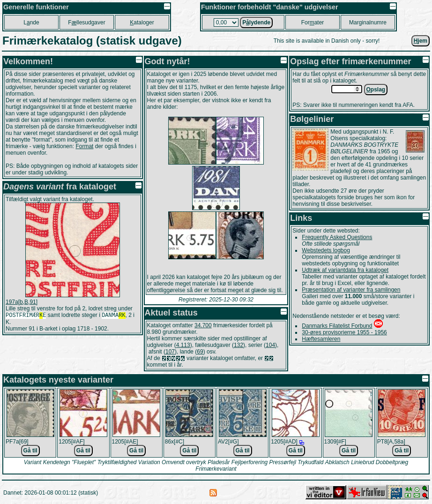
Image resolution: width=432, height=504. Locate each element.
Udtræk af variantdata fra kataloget (345, 270)
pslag (376, 90)
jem (421, 41)
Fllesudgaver (86, 23)
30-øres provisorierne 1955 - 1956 (344, 332)
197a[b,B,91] (22, 302)
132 (238, 345)
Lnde (31, 23)
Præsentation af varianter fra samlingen (351, 290)
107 (170, 352)
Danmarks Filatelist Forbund (337, 326)
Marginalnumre (368, 23)
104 (270, 345)
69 (200, 352)
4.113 (183, 345)
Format (84, 146)
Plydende (256, 23)
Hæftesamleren (321, 339)
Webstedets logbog (326, 250)
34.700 (203, 325)
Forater (313, 23)
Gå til (30, 451)
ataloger (142, 23)
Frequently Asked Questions (337, 237)
